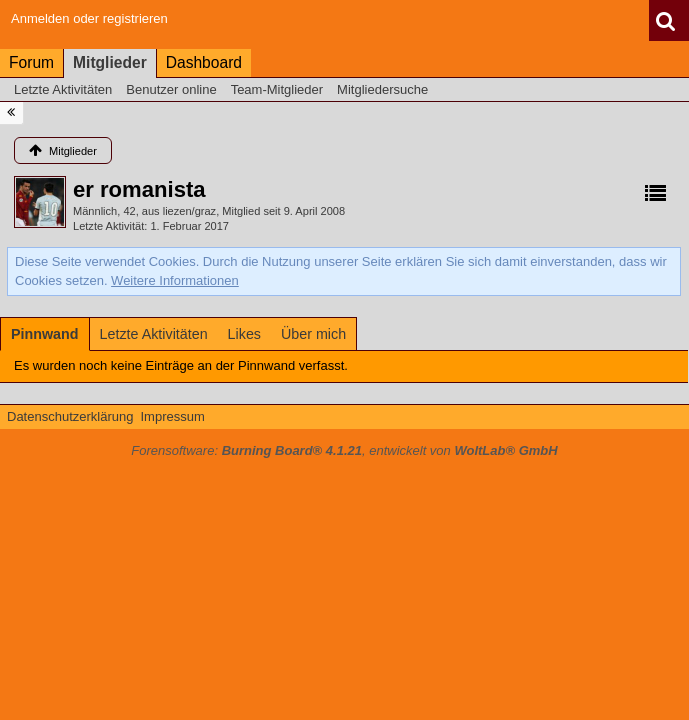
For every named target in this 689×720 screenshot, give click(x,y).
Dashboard (204, 62)
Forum (31, 62)
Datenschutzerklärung (70, 416)
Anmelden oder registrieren (89, 18)
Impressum (172, 416)
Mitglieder (110, 62)
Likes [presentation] (244, 334)
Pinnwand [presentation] (45, 334)
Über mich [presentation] (313, 334)
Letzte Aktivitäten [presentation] (154, 334)
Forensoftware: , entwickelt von (344, 450)
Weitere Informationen (175, 280)
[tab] (45, 334)
